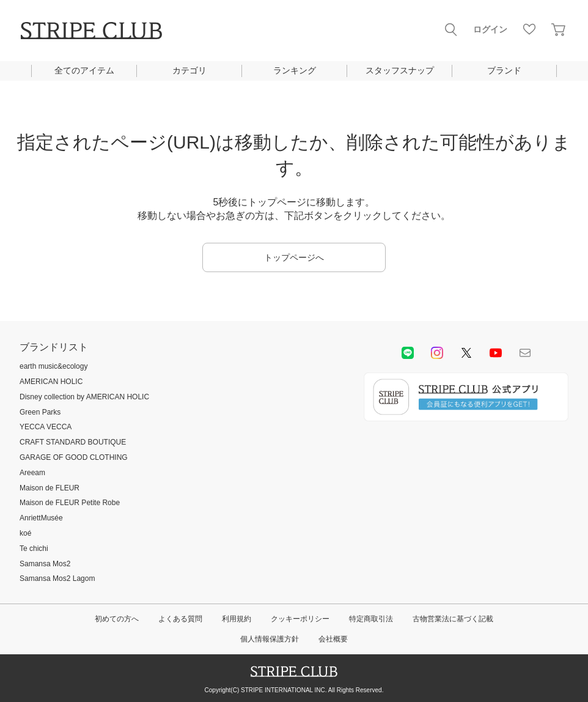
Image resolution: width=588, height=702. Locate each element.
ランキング (295, 70)
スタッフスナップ (400, 70)
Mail (525, 353)
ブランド (504, 70)
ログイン (490, 29)
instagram (437, 353)
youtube (496, 353)
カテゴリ (189, 70)
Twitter (466, 353)
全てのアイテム (84, 70)
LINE (408, 353)
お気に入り (529, 29)
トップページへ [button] (294, 257)
